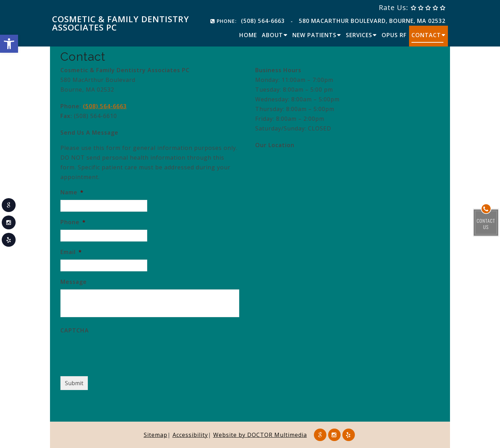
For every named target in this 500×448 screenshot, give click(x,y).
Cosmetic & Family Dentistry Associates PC (121, 23)
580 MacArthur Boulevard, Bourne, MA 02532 (372, 21)
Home (248, 35)
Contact (426, 35)
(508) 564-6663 (263, 21)
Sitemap (156, 435)
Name (72, 192)
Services (359, 35)
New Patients (314, 35)
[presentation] (113, 352)
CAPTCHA (75, 331)
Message (74, 282)
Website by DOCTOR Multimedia (260, 435)
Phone (73, 222)
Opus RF (394, 35)
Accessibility (190, 435)
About (272, 35)
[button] (9, 44)
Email (71, 252)
